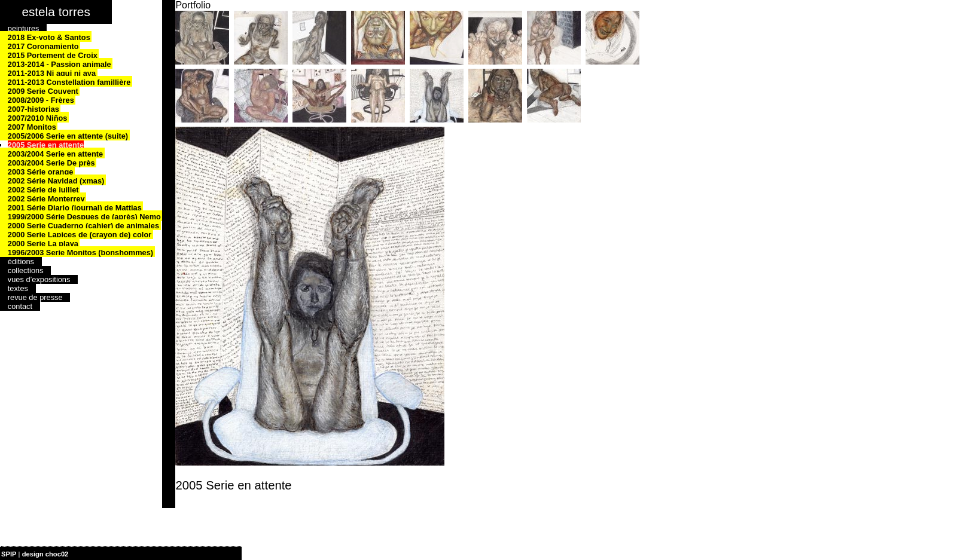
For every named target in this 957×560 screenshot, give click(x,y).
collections (26, 270)
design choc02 (45, 554)
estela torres (56, 12)
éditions (21, 261)
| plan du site (90, 554)
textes (18, 288)
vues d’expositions (39, 279)
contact (20, 306)
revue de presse (35, 297)
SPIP (9, 554)
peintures (24, 28)
